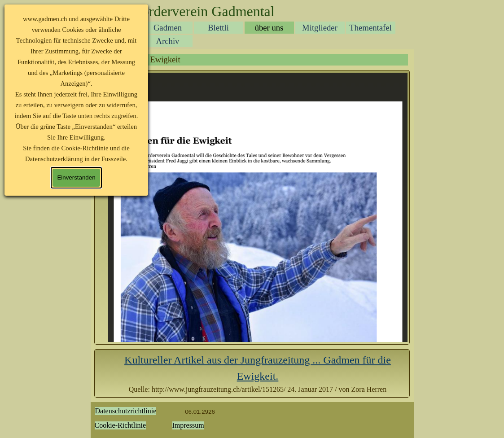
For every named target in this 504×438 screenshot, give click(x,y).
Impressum (188, 425)
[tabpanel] (258, 373)
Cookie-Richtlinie (121, 425)
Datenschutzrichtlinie (126, 411)
